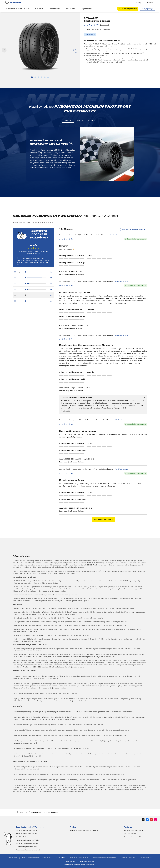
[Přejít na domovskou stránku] (13, 3)
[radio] (33, 273)
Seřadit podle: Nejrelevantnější (134, 230)
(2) (149, 43)
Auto (27, 813)
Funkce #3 (92, 121)
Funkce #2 (80, 121)
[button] (96, 25)
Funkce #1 (68, 121)
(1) (119, 43)
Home (20, 813)
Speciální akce (87, 9)
